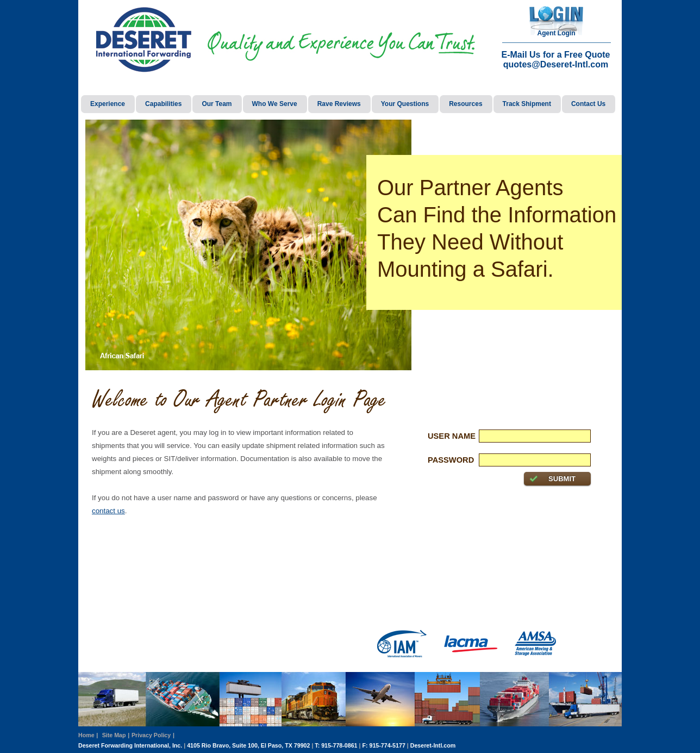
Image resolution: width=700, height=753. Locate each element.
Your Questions (405, 104)
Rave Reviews (339, 104)
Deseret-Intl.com (433, 745)
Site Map (114, 735)
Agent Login (557, 33)
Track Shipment (527, 104)
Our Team (217, 104)
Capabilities (163, 104)
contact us (108, 511)
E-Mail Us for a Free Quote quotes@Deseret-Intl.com (555, 60)
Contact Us (588, 104)
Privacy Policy (151, 735)
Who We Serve (275, 104)
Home (86, 735)
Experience (108, 104)
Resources (465, 104)
